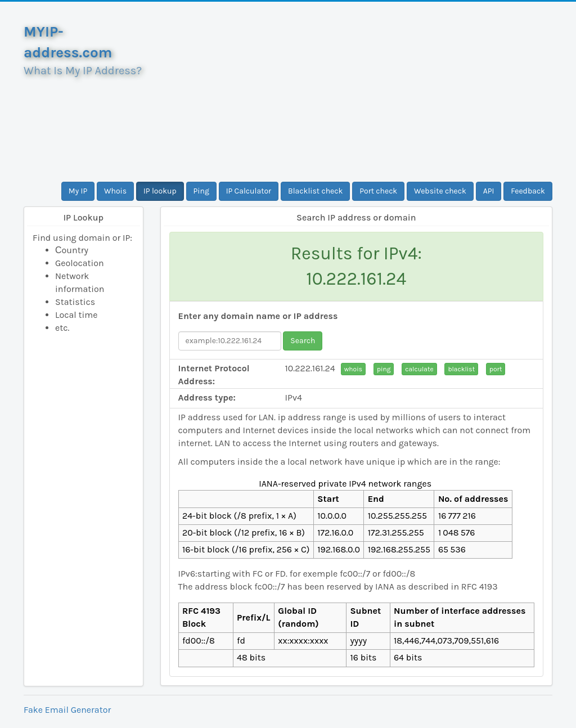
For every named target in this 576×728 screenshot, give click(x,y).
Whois (115, 191)
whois (353, 369)
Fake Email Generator (67, 710)
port (496, 369)
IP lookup (160, 191)
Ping (201, 191)
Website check (440, 191)
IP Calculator (249, 191)
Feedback (528, 191)
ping (384, 369)
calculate (419, 369)
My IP (78, 191)
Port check (378, 191)
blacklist (461, 369)
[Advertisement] (357, 92)
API (489, 191)
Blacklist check (315, 191)
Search (303, 341)
